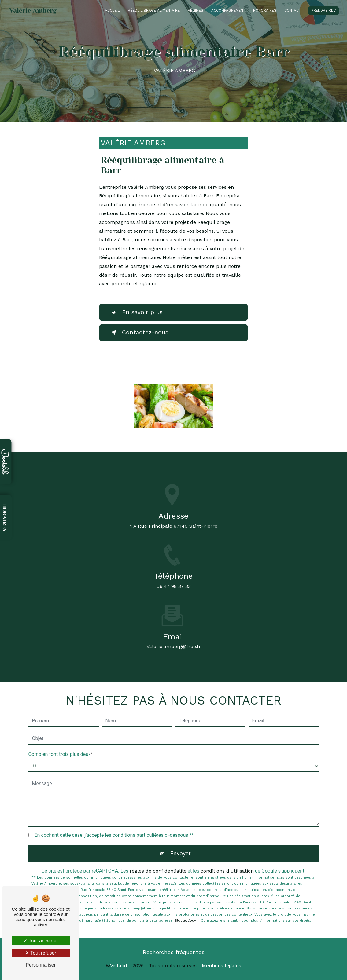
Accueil (112, 10)
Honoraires (265, 10)
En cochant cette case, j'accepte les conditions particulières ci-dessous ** (114, 835)
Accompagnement (228, 10)
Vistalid (119, 965)
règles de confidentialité (158, 871)
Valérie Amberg (33, 11)
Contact (293, 10)
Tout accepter (41, 941)
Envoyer (180, 853)
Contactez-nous (138, 333)
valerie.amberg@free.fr (174, 641)
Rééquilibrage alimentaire (154, 10)
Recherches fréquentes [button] (174, 952)
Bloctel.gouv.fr (187, 921)
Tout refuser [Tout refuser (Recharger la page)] (41, 953)
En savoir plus (136, 312)
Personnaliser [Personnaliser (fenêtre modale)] (41, 965)
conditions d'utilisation (227, 871)
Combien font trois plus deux (60, 754)
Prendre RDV (323, 10)
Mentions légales (221, 965)
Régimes (196, 10)
